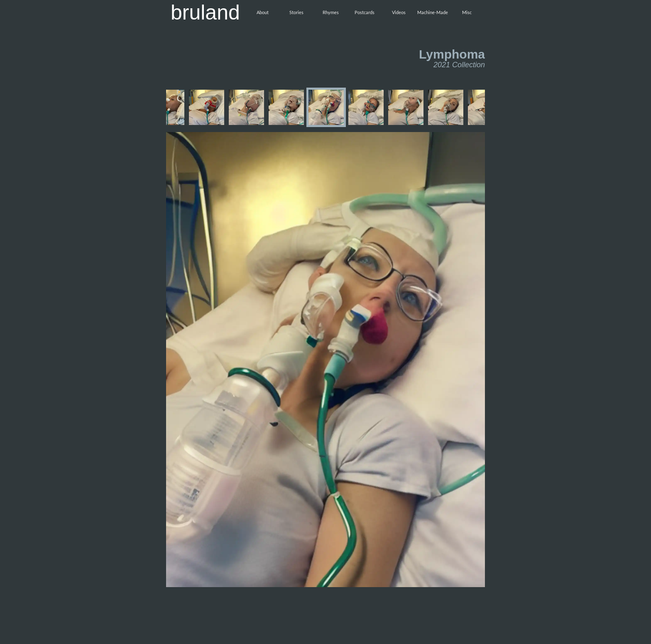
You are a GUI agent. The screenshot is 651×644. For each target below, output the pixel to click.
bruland (205, 12)
